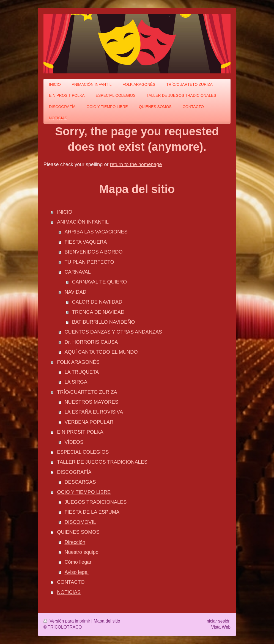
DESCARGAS (80, 482)
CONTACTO (71, 582)
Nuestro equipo (81, 552)
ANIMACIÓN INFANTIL (83, 222)
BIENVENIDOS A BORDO (93, 252)
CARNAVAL (77, 272)
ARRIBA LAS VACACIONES (96, 232)
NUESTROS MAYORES (91, 402)
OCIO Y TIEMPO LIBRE (84, 492)
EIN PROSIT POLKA (80, 432)
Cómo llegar (78, 562)
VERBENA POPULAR (89, 422)
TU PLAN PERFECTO (89, 262)
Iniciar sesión (218, 621)
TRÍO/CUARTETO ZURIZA (87, 392)
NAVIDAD (75, 292)
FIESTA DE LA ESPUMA (92, 512)
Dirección (75, 542)
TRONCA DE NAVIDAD (98, 312)
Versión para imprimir (67, 621)
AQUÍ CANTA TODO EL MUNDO (101, 352)
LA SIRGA (76, 382)
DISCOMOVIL (80, 522)
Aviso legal (76, 572)
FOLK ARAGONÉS (78, 362)
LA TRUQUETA (82, 372)
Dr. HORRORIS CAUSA (91, 342)
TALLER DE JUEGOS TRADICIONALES (102, 462)
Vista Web (221, 627)
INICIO (65, 212)
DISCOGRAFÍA (74, 472)
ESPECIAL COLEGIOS (83, 452)
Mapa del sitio (107, 621)
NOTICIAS (69, 592)
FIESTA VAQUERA (86, 242)
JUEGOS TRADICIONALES (95, 502)
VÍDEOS (74, 442)
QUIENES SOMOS (78, 532)
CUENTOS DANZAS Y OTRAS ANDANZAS (113, 332)
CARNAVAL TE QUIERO (99, 282)
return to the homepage (136, 164)
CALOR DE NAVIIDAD (97, 302)
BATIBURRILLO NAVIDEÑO (104, 322)
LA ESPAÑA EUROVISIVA (94, 412)
